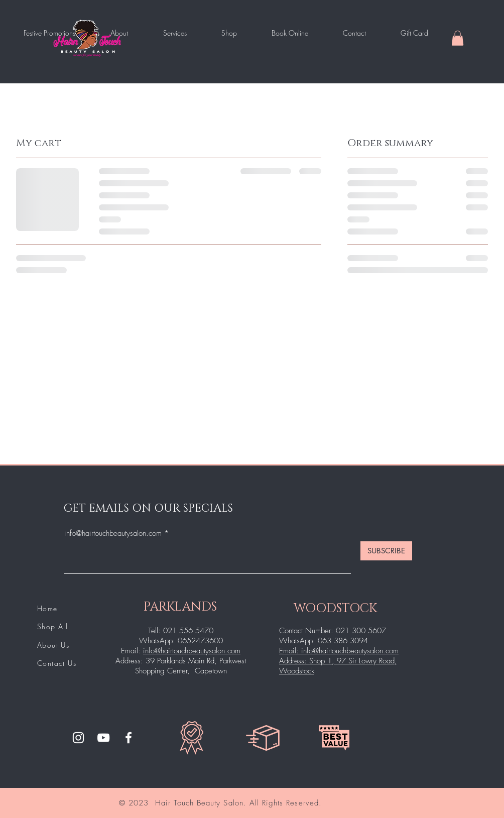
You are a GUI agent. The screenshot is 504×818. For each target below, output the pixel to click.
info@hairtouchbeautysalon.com (113, 534)
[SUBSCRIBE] (386, 551)
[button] (458, 38)
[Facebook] (129, 738)
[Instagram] (78, 738)
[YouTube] (103, 738)
